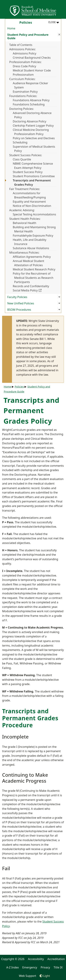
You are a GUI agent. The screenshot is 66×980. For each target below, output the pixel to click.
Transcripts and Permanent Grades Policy (32, 182)
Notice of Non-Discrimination (32, 206)
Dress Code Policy (25, 66)
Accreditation (56, 959)
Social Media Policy (35, 290)
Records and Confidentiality (31, 286)
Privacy (45, 967)
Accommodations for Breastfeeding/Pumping (29, 195)
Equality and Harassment (29, 202)
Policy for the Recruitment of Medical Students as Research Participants (33, 278)
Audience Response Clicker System (31, 85)
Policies (19, 387)
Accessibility (36, 959)
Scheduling (20, 142)
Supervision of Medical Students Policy (34, 149)
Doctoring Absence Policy (30, 121)
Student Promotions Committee (34, 176)
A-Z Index (13, 967)
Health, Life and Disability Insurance (30, 242)
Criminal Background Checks (32, 58)
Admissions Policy (25, 53)
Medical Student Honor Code (32, 70)
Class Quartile (22, 159)
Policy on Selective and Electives (34, 138)
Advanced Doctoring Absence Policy (32, 115)
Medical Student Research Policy (34, 269)
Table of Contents (21, 45)
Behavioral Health (25, 223)
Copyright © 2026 (13, 959)
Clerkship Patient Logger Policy (33, 126)
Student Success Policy (28, 172)
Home (11, 28)
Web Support (27, 976)
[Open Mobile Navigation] (62, 9)
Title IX (58, 967)
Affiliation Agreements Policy (32, 257)
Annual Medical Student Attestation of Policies (29, 263)
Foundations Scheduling (29, 104)
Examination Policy (25, 92)
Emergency (30, 967)
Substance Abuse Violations (31, 248)
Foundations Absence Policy (31, 100)
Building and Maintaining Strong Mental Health (34, 229)
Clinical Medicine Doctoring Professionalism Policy (31, 132)
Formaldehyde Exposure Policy (33, 236)
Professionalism (23, 75)
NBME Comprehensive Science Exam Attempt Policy (33, 166)
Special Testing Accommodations (34, 214)
